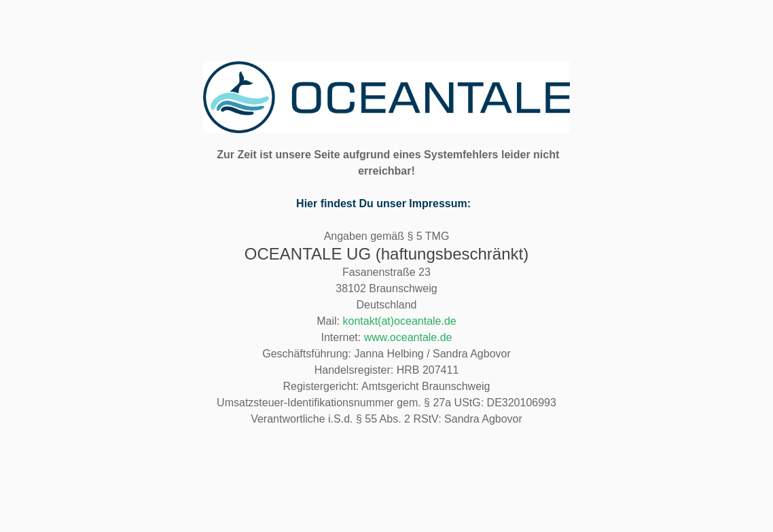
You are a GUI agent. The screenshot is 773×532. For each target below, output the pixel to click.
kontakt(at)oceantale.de (400, 321)
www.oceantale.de (408, 337)
